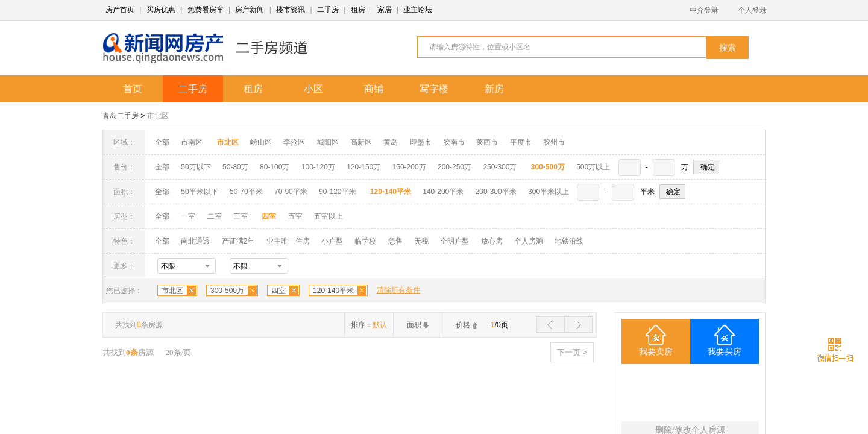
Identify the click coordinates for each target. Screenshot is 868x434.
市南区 (192, 142)
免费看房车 (206, 10)
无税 (421, 241)
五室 (295, 216)
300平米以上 (549, 192)
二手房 (328, 10)
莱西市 (487, 142)
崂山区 (261, 142)
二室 (215, 216)
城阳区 (328, 142)
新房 (494, 89)
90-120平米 (337, 192)
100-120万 (318, 167)
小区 (313, 89)
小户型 (332, 241)
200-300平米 (496, 192)
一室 (188, 216)
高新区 (361, 142)
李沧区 (294, 142)
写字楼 (434, 89)
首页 (133, 89)
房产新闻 (250, 10)
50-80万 (235, 167)
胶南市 (454, 142)
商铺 (374, 89)
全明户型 (454, 241)
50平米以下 (199, 192)
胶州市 (554, 142)
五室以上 (329, 216)
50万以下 (196, 167)
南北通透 (195, 241)
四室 (278, 291)
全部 (162, 142)
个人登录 (752, 10)
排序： (369, 325)
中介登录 (704, 10)
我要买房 (725, 352)
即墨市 (421, 142)
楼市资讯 (291, 10)
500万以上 (593, 167)
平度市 (521, 142)
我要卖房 (656, 352)
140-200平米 (443, 192)
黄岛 (391, 142)
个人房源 (529, 241)
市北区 (158, 116)
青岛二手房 (121, 116)
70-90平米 (291, 192)
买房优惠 (161, 10)
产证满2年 (238, 241)
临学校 (365, 241)
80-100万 (275, 167)
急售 (395, 241)
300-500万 (227, 291)
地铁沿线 (569, 241)
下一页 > (572, 352)
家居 (385, 10)
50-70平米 (246, 192)
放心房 (492, 241)
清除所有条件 (398, 290)
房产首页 (120, 10)
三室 (241, 216)
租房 (358, 10)
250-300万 (500, 167)
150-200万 (409, 167)
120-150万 (363, 167)
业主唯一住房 (288, 241)
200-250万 (454, 167)
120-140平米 (333, 291)
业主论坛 (418, 10)
